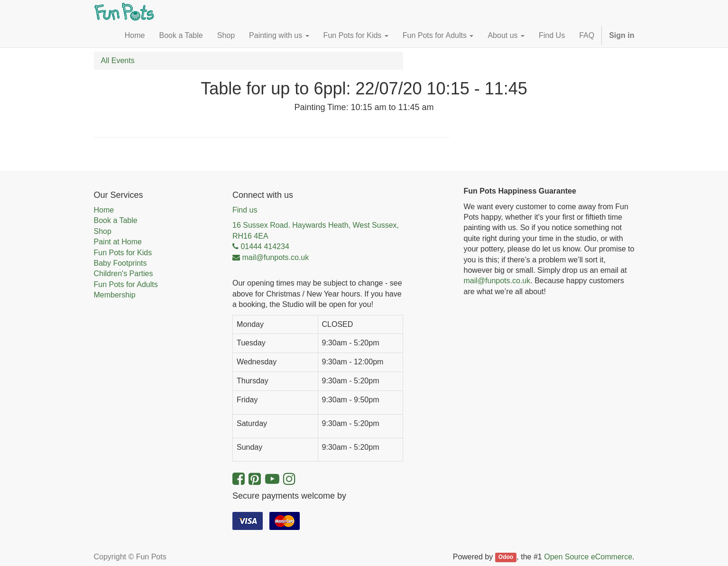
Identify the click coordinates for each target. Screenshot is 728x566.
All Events (118, 60)
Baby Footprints (120, 263)
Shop (103, 231)
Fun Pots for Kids (123, 253)
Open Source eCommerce (588, 557)
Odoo (506, 557)
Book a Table (116, 220)
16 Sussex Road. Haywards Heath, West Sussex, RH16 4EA (316, 230)
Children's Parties (124, 274)
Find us (245, 210)
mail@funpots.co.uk (497, 281)
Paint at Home (118, 242)
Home (104, 210)
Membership (115, 295)
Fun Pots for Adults (126, 284)
